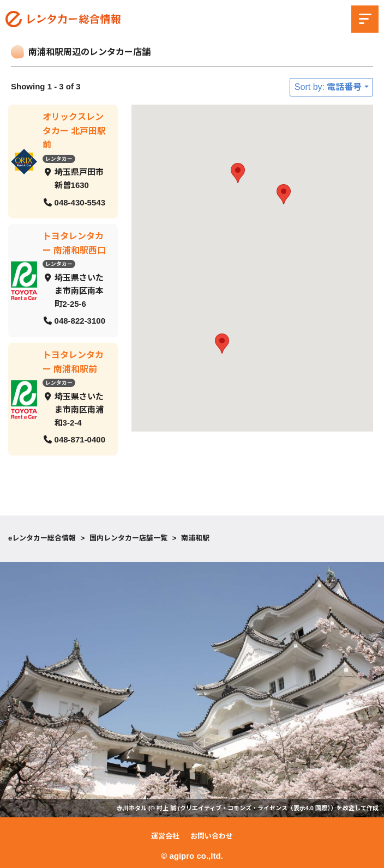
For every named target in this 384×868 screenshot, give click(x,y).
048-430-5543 (80, 202)
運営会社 (165, 836)
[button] (222, 344)
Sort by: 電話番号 (328, 87)
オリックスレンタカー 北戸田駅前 (74, 131)
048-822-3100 (80, 321)
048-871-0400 (80, 439)
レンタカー (59, 158)
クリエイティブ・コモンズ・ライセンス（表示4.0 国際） (255, 808)
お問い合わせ (212, 836)
